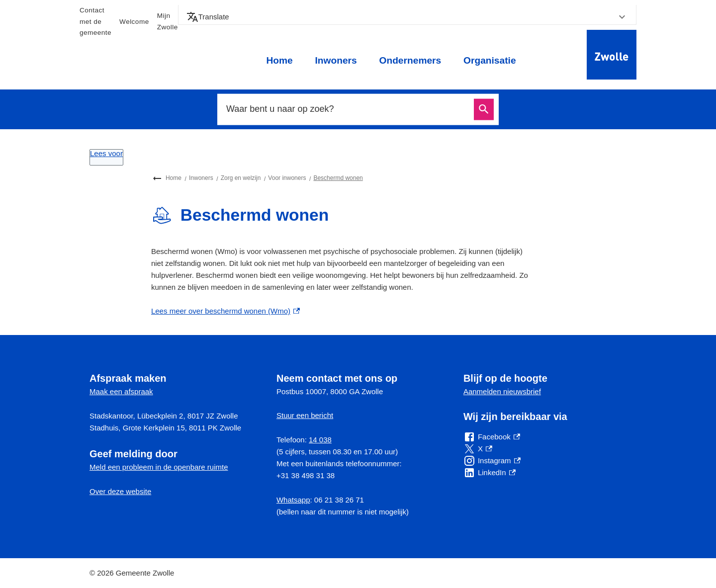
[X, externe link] (478, 449)
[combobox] (347, 109)
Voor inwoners (287, 178)
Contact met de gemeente (95, 21)
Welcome (134, 22)
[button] (407, 17)
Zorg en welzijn (241, 178)
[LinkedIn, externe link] (490, 473)
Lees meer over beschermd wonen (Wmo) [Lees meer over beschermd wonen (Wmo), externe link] (225, 311)
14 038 (320, 440)
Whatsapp (293, 500)
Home (279, 60)
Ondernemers (410, 60)
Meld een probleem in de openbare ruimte (159, 467)
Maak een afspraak (121, 391)
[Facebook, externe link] (492, 437)
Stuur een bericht (305, 415)
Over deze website (120, 491)
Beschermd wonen (338, 178)
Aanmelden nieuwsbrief (502, 391)
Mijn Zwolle (168, 21)
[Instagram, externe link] (492, 461)
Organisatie (490, 60)
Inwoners (336, 60)
